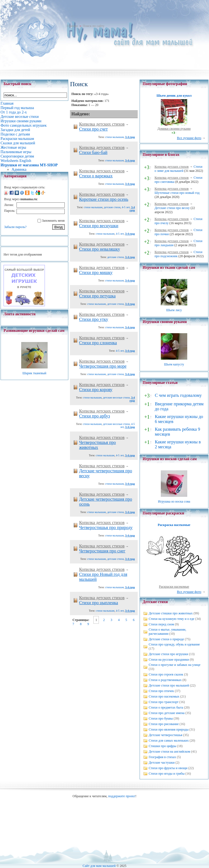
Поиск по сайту (93, 26)
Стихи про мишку (96, 272)
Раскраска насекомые (174, 525)
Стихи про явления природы (169, 729)
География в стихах (162, 757)
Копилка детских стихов (102, 124)
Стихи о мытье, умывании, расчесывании (167, 632)
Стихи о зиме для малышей (178, 169)
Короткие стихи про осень (104, 199)
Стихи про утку (94, 319)
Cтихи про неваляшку (100, 249)
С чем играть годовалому (178, 395)
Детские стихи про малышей (169, 685)
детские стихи (112, 207)
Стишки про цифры (162, 746)
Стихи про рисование (164, 724)
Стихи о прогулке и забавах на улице (175, 665)
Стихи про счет (93, 129)
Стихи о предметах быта (166, 707)
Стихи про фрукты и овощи (168, 768)
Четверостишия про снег (102, 551)
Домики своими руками (174, 129)
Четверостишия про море (103, 366)
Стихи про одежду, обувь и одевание (174, 644)
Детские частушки (162, 763)
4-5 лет (126, 207)
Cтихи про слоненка (98, 343)
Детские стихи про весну (172, 208)
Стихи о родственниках (165, 680)
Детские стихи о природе (166, 639)
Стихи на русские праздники (169, 660)
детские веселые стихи (116, 398)
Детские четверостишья (165, 735)
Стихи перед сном (161, 624)
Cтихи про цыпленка (99, 603)
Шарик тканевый (34, 373)
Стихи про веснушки (99, 226)
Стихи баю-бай (93, 152)
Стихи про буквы (161, 718)
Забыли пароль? (15, 227)
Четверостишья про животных (97, 445)
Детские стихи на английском (169, 752)
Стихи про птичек (161, 691)
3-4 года (130, 137)
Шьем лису (174, 310)
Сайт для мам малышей (99, 866)
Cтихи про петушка (97, 296)
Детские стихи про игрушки (168, 654)
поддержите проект (122, 796)
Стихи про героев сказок (166, 674)
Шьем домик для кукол (174, 96)
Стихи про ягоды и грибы (167, 774)
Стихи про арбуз (94, 416)
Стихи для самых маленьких (169, 740)
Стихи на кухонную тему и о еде (172, 619)
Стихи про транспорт (164, 702)
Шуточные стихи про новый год (177, 193)
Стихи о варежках (96, 176)
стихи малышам (115, 137)
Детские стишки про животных (171, 613)
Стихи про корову (96, 390)
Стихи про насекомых (164, 696)
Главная (72, 26)
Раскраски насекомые (174, 587)
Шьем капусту (174, 364)
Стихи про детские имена (167, 713)
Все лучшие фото (189, 138)
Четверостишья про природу (106, 527)
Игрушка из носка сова (174, 501)
